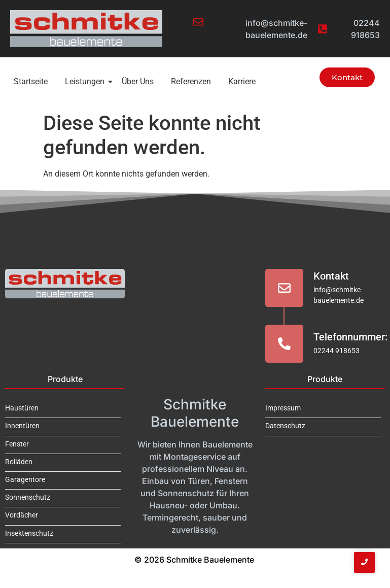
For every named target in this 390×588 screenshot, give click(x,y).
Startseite (31, 81)
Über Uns (138, 81)
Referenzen (191, 81)
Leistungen (86, 81)
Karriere (242, 81)
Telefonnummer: (350, 337)
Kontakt (331, 276)
